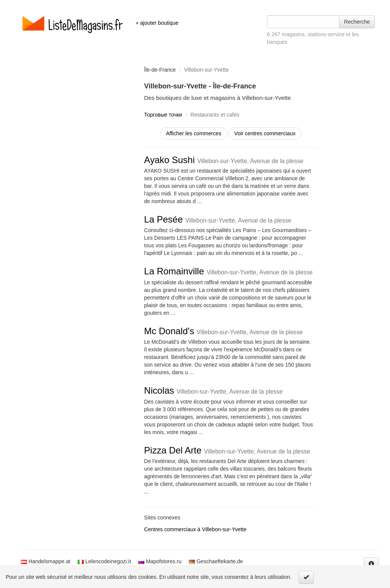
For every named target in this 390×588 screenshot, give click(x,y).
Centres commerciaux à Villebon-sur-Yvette (195, 529)
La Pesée (218, 219)
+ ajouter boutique (157, 23)
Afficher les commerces (194, 133)
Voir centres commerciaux (265, 133)
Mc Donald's (223, 331)
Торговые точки (163, 115)
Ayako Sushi (224, 160)
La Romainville (228, 271)
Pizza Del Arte (227, 450)
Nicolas (213, 390)
